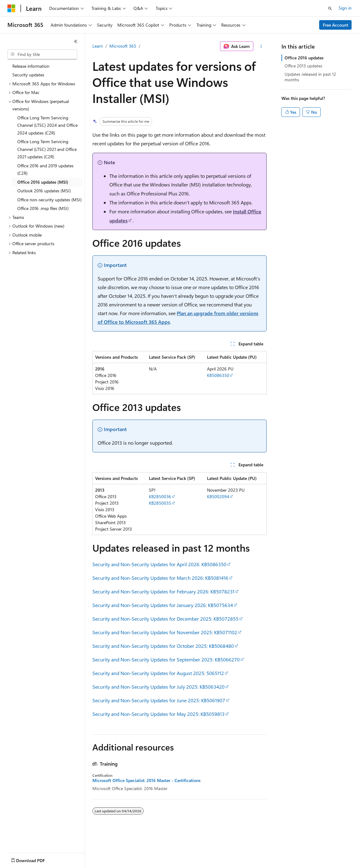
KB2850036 (160, 496)
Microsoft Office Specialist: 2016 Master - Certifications (146, 780)
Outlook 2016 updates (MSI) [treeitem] (44, 191)
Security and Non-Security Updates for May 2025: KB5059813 (158, 714)
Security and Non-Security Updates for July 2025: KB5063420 (158, 687)
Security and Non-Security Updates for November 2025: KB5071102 (165, 632)
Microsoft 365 (123, 46)
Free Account (336, 25)
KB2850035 (160, 503)
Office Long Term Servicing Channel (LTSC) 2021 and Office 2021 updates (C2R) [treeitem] (47, 149)
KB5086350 (218, 375)
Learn (98, 46)
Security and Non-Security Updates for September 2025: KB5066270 (166, 659)
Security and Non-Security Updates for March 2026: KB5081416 (160, 578)
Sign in (345, 8)
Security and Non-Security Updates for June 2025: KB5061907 (159, 700)
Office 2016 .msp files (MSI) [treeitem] (43, 208)
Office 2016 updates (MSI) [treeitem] (43, 182)
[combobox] (42, 54)
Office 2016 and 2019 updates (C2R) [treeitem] (45, 169)
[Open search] (330, 8)
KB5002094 (218, 496)
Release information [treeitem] (31, 66)
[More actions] (261, 46)
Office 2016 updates (304, 58)
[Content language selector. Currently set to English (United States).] (36, 859)
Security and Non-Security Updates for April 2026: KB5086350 (159, 564)
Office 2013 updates (303, 66)
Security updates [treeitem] (28, 75)
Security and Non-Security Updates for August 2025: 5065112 (158, 673)
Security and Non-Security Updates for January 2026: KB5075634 (163, 605)
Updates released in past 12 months (310, 77)
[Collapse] (76, 41)
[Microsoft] (11, 8)
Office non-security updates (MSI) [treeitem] (49, 200)
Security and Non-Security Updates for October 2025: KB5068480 (163, 646)
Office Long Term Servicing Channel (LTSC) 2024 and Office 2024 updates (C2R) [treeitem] (47, 125)
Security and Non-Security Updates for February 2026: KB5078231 (163, 591)
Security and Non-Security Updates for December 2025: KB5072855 (165, 619)
